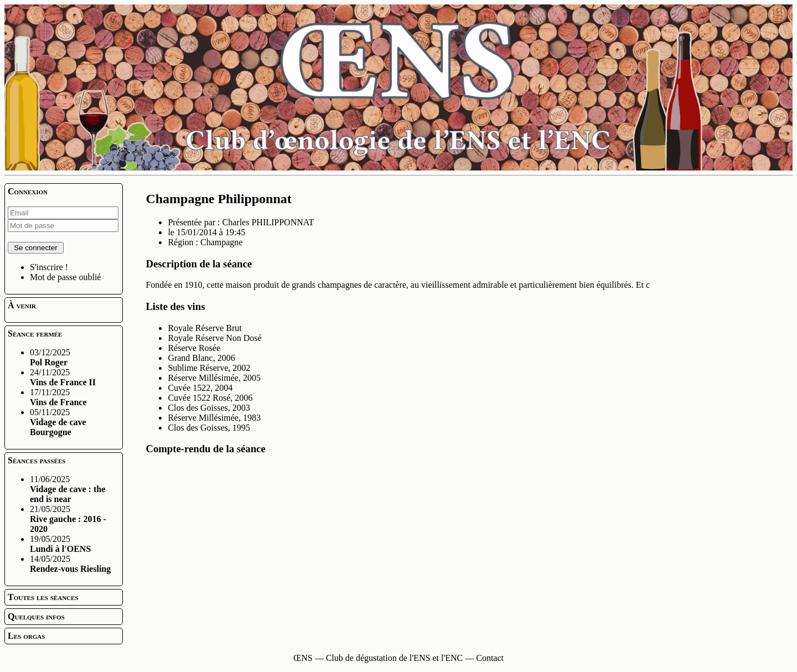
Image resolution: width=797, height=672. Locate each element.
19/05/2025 (60, 544)
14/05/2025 (70, 564)
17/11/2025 (58, 397)
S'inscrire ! (49, 267)
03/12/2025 (50, 357)
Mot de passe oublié (65, 277)
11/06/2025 (68, 489)
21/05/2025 (68, 519)
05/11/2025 (58, 422)
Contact (490, 658)
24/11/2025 (63, 377)
